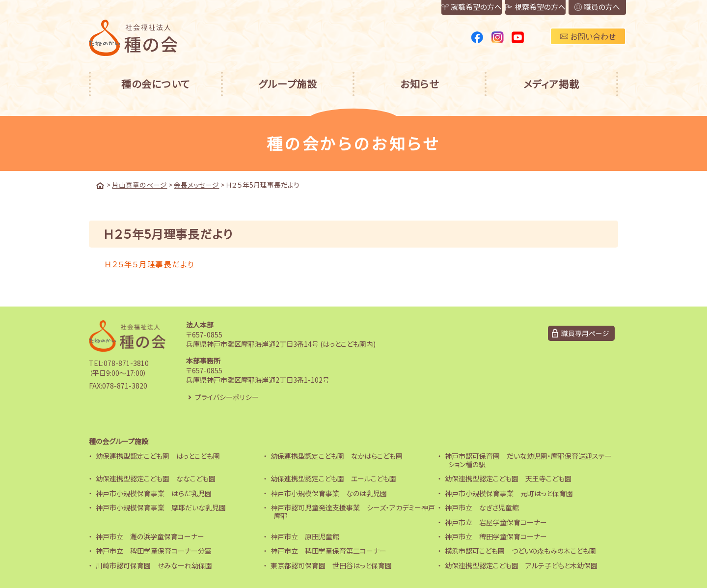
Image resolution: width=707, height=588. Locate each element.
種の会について (156, 84)
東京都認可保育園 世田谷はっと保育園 (331, 565)
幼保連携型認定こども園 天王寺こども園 (508, 478)
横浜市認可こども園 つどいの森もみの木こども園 (520, 551)
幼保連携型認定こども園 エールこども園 (333, 478)
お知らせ (420, 84)
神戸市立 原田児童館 (305, 536)
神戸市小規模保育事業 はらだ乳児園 (154, 493)
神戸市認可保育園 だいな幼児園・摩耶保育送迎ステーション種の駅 (528, 460)
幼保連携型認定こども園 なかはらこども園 (337, 456)
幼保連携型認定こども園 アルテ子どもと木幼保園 (521, 565)
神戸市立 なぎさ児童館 (482, 507)
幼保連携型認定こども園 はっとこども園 (158, 456)
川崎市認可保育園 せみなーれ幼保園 (154, 565)
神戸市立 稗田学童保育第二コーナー (328, 551)
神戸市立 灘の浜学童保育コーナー (150, 536)
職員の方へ (589, 8)
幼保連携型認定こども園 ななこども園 (156, 478)
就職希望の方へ (432, 8)
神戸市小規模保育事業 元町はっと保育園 (509, 493)
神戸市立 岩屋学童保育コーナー (496, 522)
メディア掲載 (551, 84)
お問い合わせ (588, 36)
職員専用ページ (585, 333)
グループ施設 (288, 84)
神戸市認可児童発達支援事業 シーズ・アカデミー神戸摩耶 (353, 512)
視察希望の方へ (510, 8)
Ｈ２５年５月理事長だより (150, 263)
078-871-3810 (126, 363)
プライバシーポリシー (227, 396)
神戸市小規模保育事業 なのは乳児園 (329, 493)
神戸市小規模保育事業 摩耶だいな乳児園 (161, 507)
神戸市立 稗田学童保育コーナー (496, 536)
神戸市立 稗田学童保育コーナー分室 (154, 551)
